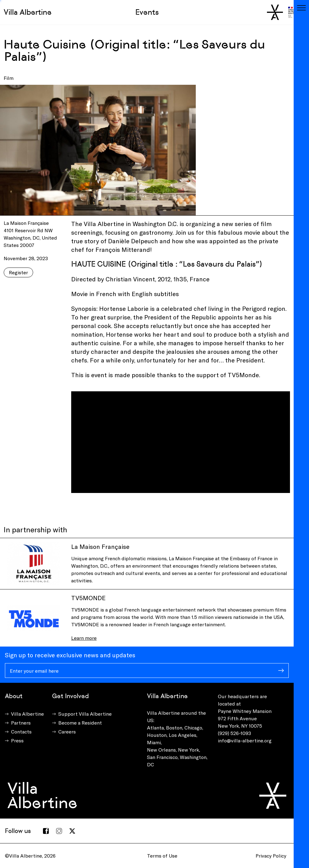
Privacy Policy (271, 856)
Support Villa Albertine (85, 714)
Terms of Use (162, 856)
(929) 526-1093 (234, 733)
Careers (67, 731)
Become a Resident (80, 723)
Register (18, 272)
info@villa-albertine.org (245, 740)
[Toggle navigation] (301, 8)
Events (147, 12)
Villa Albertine (28, 12)
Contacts (21, 731)
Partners (21, 723)
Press (17, 740)
